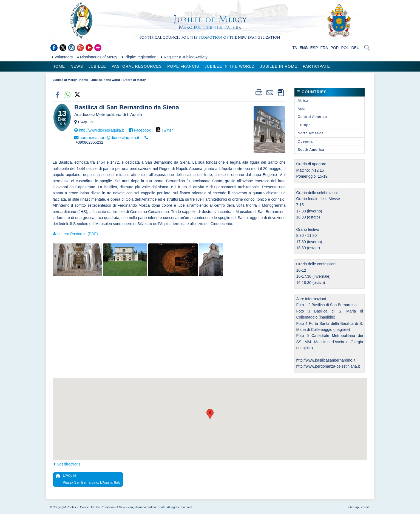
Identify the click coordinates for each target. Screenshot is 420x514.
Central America (312, 117)
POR (334, 48)
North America (310, 133)
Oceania (305, 141)
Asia (301, 109)
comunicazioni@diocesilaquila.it (109, 137)
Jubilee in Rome (279, 66)
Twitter (167, 130)
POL (345, 48)
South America (311, 150)
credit (365, 507)
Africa (303, 100)
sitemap (353, 507)
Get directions (69, 464)
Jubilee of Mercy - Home (70, 80)
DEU (355, 48)
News (77, 66)
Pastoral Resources (137, 66)
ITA (294, 48)
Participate (316, 66)
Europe (304, 125)
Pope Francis (183, 66)
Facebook (142, 130)
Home (59, 66)
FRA (324, 48)
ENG (303, 48)
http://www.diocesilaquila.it (101, 130)
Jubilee (97, 66)
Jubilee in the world (230, 66)
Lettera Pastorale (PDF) (78, 234)
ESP (314, 48)
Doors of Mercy (134, 80)
